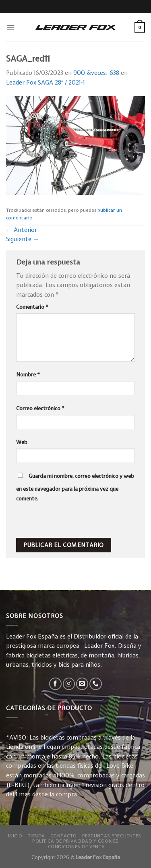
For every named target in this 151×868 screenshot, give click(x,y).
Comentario (32, 307)
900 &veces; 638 (96, 73)
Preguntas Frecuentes (112, 836)
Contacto (64, 836)
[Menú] (10, 28)
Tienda (36, 836)
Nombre (28, 374)
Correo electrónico (40, 408)
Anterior (22, 230)
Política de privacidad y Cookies (75, 841)
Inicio (15, 836)
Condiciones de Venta (77, 846)
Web (22, 442)
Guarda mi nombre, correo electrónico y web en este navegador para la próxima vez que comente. (75, 487)
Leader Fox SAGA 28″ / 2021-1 (45, 83)
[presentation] (71, 521)
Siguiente (23, 239)
